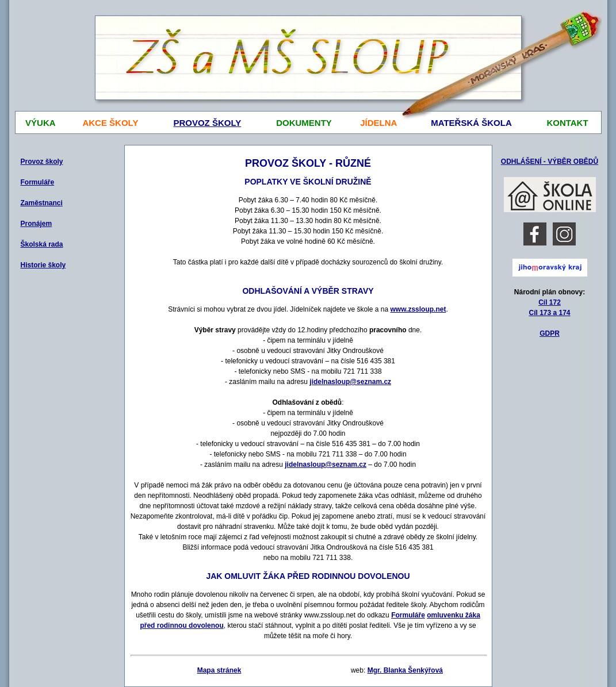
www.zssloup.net (418, 309)
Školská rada (42, 244)
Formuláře (38, 182)
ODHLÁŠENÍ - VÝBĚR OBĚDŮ (550, 162)
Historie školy (43, 265)
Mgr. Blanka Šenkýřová (405, 670)
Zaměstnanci (42, 203)
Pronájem (37, 224)
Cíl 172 (550, 302)
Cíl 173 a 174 (549, 313)
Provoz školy (42, 162)
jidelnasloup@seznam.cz (350, 382)
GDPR (550, 333)
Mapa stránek (219, 670)
